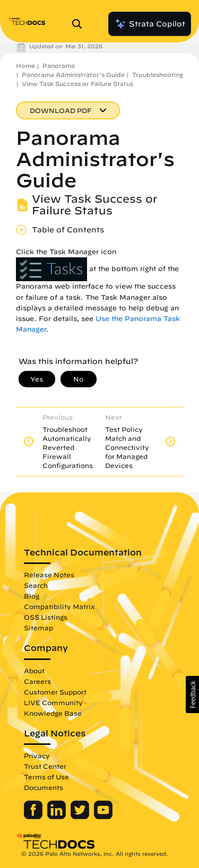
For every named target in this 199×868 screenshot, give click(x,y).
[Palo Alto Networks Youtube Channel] (103, 817)
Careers (37, 681)
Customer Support (55, 692)
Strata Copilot (150, 24)
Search (36, 585)
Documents (44, 787)
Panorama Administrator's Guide (73, 75)
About (34, 671)
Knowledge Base (53, 713)
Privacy (37, 756)
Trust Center (45, 766)
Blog (32, 596)
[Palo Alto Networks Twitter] (81, 817)
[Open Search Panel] (80, 24)
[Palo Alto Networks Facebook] (34, 817)
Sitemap (38, 628)
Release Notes (49, 575)
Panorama (59, 66)
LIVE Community (53, 702)
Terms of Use (46, 777)
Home (25, 66)
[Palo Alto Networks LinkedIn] (58, 817)
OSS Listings (46, 617)
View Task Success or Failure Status (77, 84)
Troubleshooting (158, 75)
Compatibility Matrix (59, 606)
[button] (192, 695)
